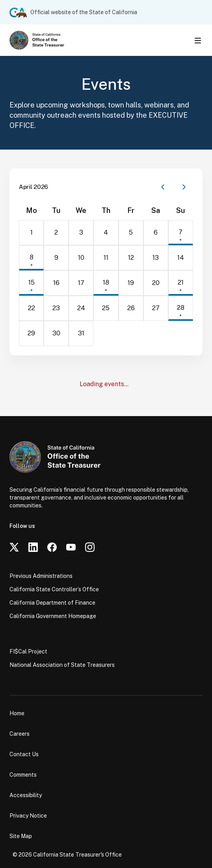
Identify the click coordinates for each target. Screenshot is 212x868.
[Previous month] (163, 187)
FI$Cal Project (28, 651)
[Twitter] (14, 547)
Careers (20, 734)
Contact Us (24, 754)
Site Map (21, 836)
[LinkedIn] (33, 547)
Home (17, 713)
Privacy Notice (28, 816)
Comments (23, 775)
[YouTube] (71, 547)
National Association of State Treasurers (62, 665)
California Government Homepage (53, 616)
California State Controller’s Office (54, 589)
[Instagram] (90, 547)
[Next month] (184, 187)
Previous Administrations (41, 576)
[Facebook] (52, 547)
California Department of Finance (52, 603)
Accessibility (26, 795)
